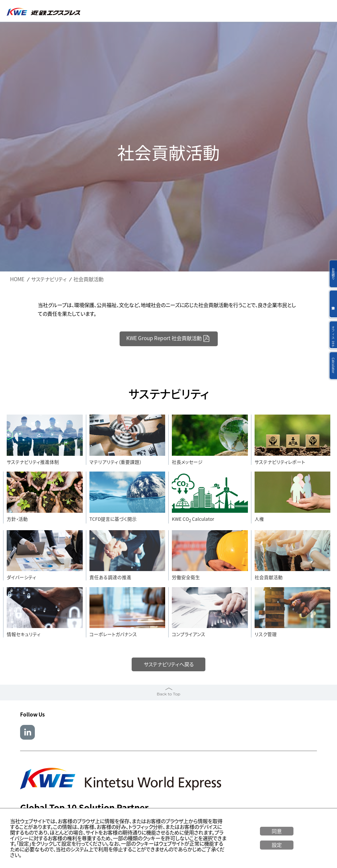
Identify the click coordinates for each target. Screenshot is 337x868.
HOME (17, 279)
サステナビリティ (49, 279)
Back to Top (168, 694)
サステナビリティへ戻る (169, 664)
